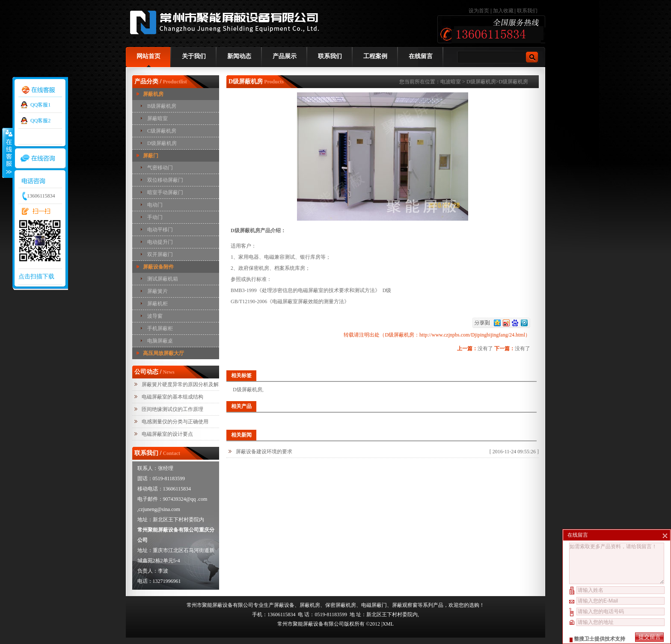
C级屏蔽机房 (162, 131)
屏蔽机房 (153, 94)
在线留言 (421, 56)
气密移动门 (160, 168)
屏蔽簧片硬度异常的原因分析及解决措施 (188, 384)
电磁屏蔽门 (374, 605)
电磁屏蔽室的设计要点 (167, 434)
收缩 (7, 153)
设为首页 (479, 11)
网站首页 (148, 56)
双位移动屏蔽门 (165, 180)
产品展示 (285, 56)
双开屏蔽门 (160, 254)
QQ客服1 (40, 105)
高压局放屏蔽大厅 (163, 353)
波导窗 (155, 316)
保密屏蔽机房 (341, 605)
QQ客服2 (40, 121)
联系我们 (527, 11)
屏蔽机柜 (157, 304)
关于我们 (194, 56)
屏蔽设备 (284, 605)
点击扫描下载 (36, 276)
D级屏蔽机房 (162, 143)
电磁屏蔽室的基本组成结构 (172, 397)
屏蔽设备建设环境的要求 (264, 452)
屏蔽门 (151, 156)
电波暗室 (451, 82)
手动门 (155, 217)
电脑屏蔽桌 (160, 341)
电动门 (155, 205)
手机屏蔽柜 (160, 328)
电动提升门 (160, 242)
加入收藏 (503, 11)
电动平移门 (160, 230)
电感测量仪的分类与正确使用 (175, 422)
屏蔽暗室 (157, 118)
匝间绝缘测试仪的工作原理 (172, 409)
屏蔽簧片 (157, 291)
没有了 (485, 349)
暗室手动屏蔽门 (165, 192)
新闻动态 (239, 56)
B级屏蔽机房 (162, 106)
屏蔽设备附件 (158, 267)
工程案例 (375, 56)
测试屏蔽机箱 (163, 279)
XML (388, 624)
